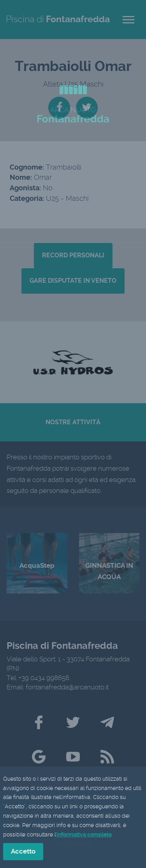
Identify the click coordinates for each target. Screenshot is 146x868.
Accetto (23, 852)
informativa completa (84, 835)
